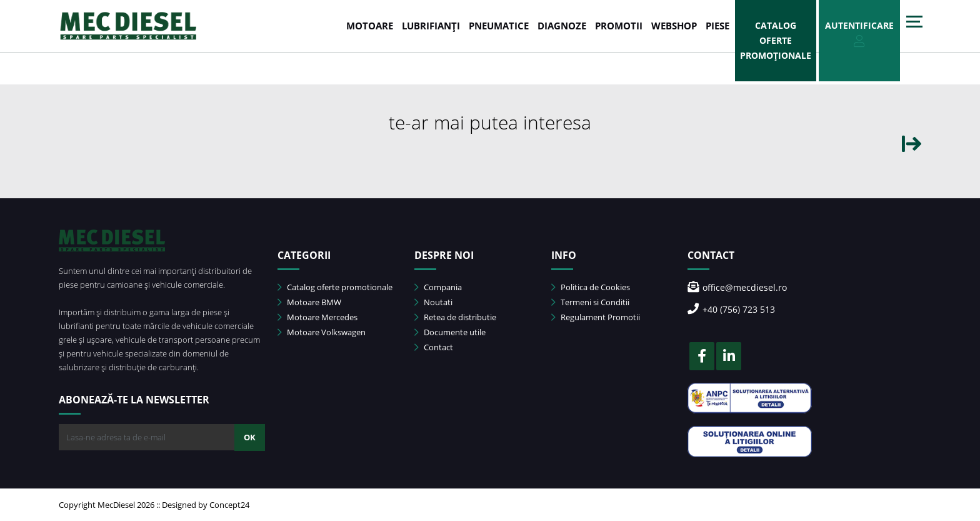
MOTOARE (370, 26)
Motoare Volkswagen (322, 332)
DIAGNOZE (562, 26)
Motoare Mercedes (317, 317)
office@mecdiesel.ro (737, 287)
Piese (717, 26)
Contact (434, 347)
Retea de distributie (455, 317)
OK (250, 437)
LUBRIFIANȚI (431, 26)
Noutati (433, 302)
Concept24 (229, 505)
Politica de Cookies (591, 287)
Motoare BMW (309, 302)
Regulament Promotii (596, 317)
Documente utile (450, 332)
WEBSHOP (674, 26)
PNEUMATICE (499, 26)
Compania (438, 287)
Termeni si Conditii (590, 302)
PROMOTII (619, 26)
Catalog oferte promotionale (335, 287)
